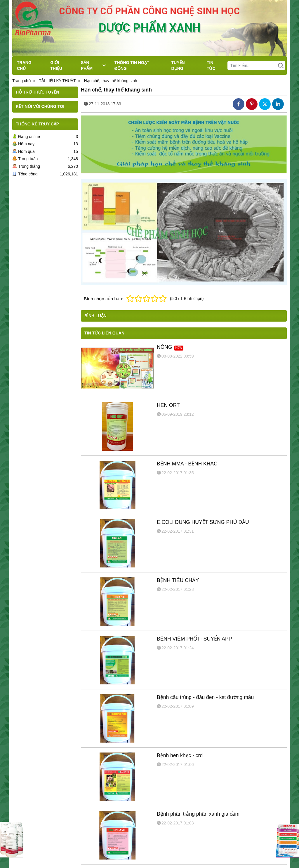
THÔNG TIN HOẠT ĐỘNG (132, 65)
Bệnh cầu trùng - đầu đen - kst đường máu (205, 697)
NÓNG (165, 347)
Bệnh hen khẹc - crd (180, 755)
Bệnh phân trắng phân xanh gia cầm (198, 814)
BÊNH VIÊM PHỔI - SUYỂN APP (194, 639)
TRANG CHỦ (24, 65)
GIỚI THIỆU (56, 65)
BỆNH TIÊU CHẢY (178, 580)
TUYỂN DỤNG (178, 65)
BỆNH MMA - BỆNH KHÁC (187, 464)
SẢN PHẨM (93, 65)
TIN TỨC (211, 65)
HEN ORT (168, 405)
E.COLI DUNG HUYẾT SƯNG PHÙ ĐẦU (203, 522)
